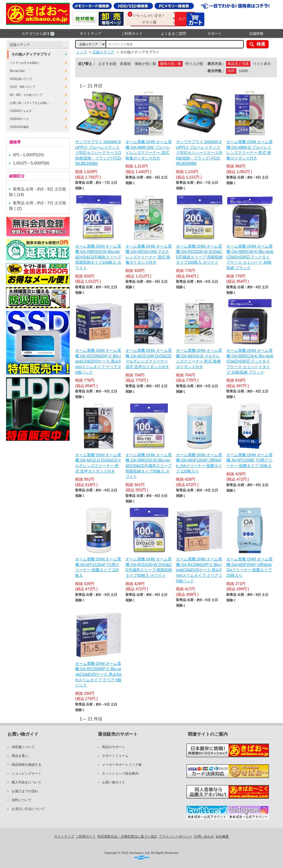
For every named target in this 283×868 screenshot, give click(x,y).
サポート (215, 34)
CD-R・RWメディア (23, 87)
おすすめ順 (107, 64)
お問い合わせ (204, 836)
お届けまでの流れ (25, 791)
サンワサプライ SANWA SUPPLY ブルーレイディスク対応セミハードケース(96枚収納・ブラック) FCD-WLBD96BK (199, 153)
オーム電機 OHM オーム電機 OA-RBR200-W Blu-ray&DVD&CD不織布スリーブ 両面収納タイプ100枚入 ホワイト (98, 257)
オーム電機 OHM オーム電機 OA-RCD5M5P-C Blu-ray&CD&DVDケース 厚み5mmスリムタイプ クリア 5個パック (99, 674)
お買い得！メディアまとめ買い (29, 103)
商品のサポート (114, 747)
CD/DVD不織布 (19, 127)
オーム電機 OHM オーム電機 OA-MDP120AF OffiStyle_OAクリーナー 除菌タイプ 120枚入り (199, 463)
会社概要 (222, 836)
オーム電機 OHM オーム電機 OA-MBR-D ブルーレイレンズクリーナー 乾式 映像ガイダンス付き (249, 150)
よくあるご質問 (173, 34)
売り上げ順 (194, 64)
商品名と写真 (238, 64)
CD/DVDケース (19, 119)
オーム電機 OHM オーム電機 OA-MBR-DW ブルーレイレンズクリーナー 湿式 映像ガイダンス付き (148, 150)
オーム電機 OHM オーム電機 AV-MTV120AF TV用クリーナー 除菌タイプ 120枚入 (98, 567)
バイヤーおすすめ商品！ (25, 63)
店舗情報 (256, 34)
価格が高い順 (171, 64)
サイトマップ (90, 34)
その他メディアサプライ (31, 54)
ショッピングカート (27, 773)
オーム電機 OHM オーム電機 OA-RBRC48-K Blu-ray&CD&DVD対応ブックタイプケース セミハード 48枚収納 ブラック (250, 257)
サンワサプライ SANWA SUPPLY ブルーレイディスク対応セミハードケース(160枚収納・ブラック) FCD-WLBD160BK (99, 153)
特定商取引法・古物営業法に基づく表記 (127, 836)
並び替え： (87, 64)
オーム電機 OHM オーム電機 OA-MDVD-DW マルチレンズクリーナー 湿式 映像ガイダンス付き (148, 254)
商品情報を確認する (27, 765)
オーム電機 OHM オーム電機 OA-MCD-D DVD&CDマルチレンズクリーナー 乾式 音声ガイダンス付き (98, 463)
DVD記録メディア (21, 79)
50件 (231, 71)
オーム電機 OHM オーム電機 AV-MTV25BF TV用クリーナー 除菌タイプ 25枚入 (249, 460)
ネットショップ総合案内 (120, 773)
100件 (243, 71)
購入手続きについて (27, 782)
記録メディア (20, 45)
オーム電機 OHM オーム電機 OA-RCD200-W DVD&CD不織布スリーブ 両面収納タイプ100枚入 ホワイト (199, 254)
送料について (22, 800)
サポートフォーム (115, 756)
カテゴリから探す (38, 34)
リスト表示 (262, 64)
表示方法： (216, 64)
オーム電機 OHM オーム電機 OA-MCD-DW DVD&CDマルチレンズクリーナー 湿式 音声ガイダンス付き (148, 359)
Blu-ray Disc (17, 71)
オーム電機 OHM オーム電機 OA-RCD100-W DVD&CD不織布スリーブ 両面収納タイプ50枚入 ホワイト (149, 567)
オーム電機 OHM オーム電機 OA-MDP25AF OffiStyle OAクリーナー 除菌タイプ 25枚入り (249, 567)
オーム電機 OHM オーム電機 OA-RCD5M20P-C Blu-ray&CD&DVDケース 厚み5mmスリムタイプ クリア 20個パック (98, 361)
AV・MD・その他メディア (26, 95)
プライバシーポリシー (175, 836)
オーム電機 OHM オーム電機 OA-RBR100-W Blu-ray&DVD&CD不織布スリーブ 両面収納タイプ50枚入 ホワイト (148, 466)
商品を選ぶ (20, 756)
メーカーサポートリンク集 (122, 765)
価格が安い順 (145, 64)
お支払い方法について (28, 809)
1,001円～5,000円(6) (31, 163)
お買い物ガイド (114, 782)
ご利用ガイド (132, 34)
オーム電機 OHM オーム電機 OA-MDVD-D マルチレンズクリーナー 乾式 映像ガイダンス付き (199, 359)
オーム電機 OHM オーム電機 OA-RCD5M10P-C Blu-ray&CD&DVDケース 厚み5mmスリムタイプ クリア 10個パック (199, 570)
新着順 (125, 64)
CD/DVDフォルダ (21, 111)
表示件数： (216, 71)
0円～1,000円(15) (28, 155)
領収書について (23, 747)
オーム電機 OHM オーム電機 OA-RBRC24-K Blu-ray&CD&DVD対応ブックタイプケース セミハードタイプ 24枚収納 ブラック (250, 361)
